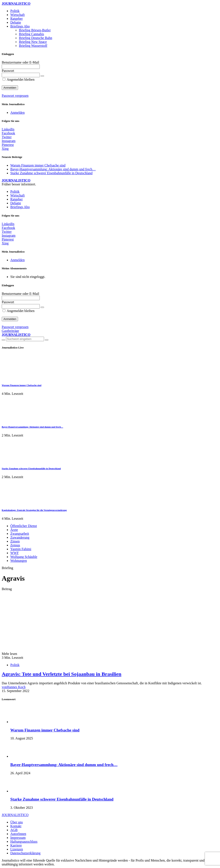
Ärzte (14, 530)
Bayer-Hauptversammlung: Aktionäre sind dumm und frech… (53, 169)
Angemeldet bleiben (18, 80)
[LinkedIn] (8, 129)
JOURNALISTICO (16, 4)
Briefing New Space (33, 42)
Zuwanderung (20, 537)
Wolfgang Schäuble (24, 557)
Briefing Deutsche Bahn (36, 38)
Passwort (8, 71)
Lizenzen (17, 849)
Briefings (20, 26)
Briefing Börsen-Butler (35, 30)
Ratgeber (17, 19)
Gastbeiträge (10, 331)
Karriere (16, 845)
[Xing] (5, 149)
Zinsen (15, 541)
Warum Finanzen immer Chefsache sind (38, 165)
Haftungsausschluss (24, 841)
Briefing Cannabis (31, 34)
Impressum (18, 838)
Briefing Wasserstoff (33, 46)
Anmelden (18, 113)
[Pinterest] (8, 145)
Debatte (16, 22)
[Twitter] (7, 137)
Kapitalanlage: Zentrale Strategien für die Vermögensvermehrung (34, 510)
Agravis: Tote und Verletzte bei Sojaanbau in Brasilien (62, 674)
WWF (15, 553)
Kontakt (16, 826)
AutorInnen (18, 834)
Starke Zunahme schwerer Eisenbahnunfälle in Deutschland (51, 173)
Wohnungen (19, 561)
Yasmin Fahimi (21, 549)
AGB (14, 830)
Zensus (15, 545)
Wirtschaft (18, 15)
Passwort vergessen (15, 96)
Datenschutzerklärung (25, 853)
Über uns (17, 822)
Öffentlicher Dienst (24, 526)
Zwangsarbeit (20, 534)
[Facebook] (8, 133)
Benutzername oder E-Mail (20, 62)
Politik (15, 11)
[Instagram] (9, 141)
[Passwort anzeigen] (42, 76)
